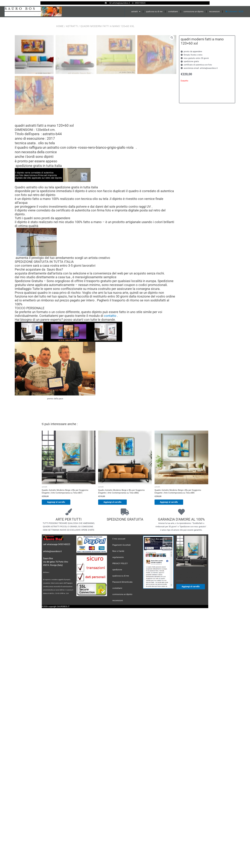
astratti (136, 12)
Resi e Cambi (118, 617)
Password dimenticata (122, 647)
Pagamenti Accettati (122, 610)
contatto (110, 381)
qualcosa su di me (154, 12)
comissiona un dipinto (194, 12)
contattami (173, 12)
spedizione (117, 635)
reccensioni (214, 12)
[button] (172, 38)
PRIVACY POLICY (120, 629)
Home (60, 26)
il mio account (119, 604)
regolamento (118, 623)
